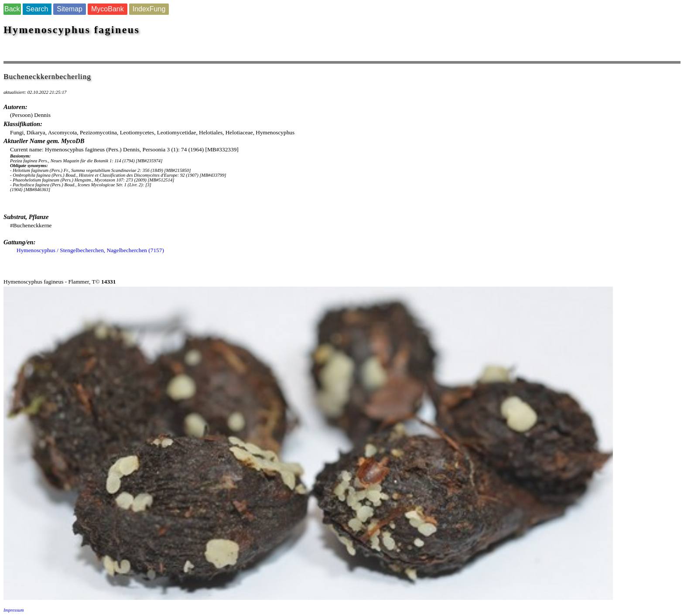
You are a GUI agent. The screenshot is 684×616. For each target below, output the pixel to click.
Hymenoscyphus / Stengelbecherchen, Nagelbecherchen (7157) (90, 250)
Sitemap (70, 9)
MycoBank (108, 9)
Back (12, 9)
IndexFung (149, 9)
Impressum (14, 610)
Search (37, 9)
